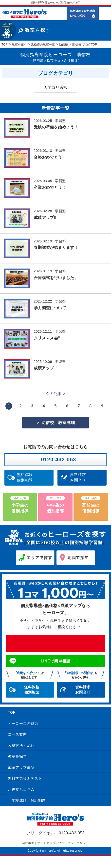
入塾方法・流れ (21, 745)
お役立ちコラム (21, 789)
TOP (12, 712)
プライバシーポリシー (74, 843)
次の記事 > (55, 394)
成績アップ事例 (21, 767)
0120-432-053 (58, 459)
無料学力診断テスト (25, 778)
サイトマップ (46, 843)
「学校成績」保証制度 (27, 800)
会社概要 (28, 843)
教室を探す (17, 756)
